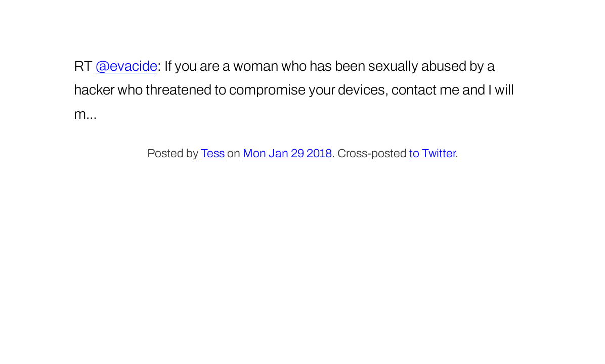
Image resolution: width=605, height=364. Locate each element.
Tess (213, 153)
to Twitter (432, 153)
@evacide (126, 66)
